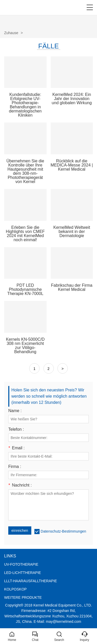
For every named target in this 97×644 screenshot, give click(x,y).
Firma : (15, 467)
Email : (16, 448)
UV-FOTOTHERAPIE (21, 564)
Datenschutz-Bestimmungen (63, 531)
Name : (15, 411)
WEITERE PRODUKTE (23, 597)
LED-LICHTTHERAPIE (23, 573)
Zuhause (11, 33)
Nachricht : (20, 485)
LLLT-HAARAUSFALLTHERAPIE (31, 581)
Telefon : (16, 429)
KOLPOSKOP (15, 589)
